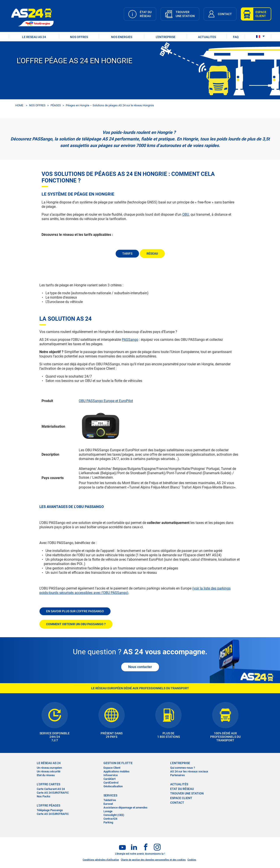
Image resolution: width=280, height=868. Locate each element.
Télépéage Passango (50, 810)
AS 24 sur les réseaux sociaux (189, 771)
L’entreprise (180, 763)
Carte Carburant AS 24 (51, 789)
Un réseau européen (49, 768)
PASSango (130, 340)
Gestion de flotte (118, 763)
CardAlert (109, 779)
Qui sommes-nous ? (183, 768)
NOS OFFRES (79, 37)
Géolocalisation (113, 786)
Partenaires (178, 775)
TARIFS (127, 254)
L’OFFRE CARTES (48, 784)
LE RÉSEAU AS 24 (49, 763)
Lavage (108, 811)
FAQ (236, 37)
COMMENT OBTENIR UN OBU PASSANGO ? (76, 624)
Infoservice (111, 775)
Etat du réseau (46, 775)
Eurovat (108, 804)
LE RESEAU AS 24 (34, 37)
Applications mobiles (116, 771)
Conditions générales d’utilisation (101, 860)
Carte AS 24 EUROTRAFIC (53, 793)
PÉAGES (56, 105)
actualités (179, 784)
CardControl (111, 783)
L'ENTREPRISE (166, 37)
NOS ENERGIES (122, 37)
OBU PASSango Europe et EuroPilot (106, 401)
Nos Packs (44, 796)
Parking (108, 822)
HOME (19, 105)
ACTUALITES (207, 37)
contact (177, 803)
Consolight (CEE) (114, 815)
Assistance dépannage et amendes (125, 808)
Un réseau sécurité (49, 771)
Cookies (192, 860)
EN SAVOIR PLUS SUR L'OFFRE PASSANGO (75, 611)
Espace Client (112, 768)
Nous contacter (140, 667)
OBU (186, 214)
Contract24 (110, 819)
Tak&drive (110, 800)
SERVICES (110, 795)
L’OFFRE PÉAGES (48, 805)
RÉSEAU (152, 254)
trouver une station (187, 793)
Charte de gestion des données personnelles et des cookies (153, 860)
